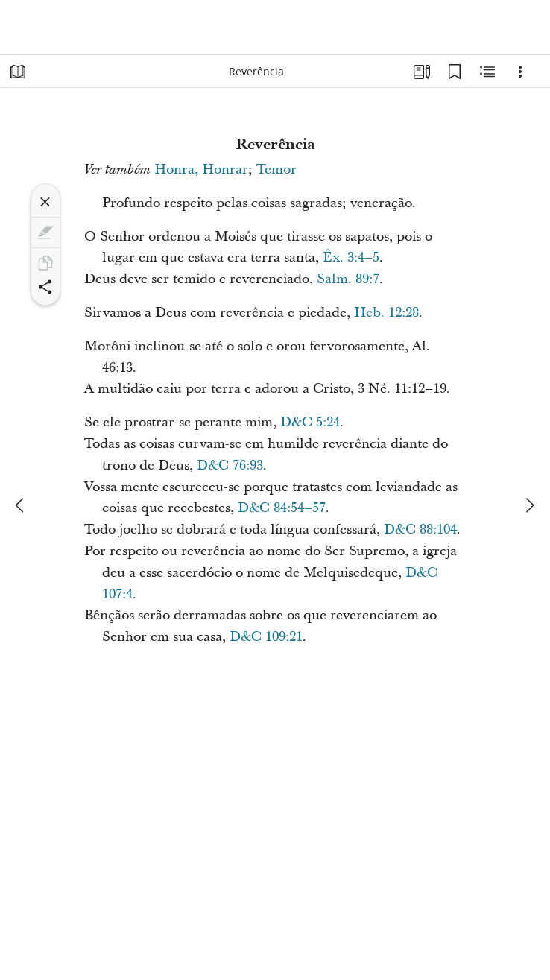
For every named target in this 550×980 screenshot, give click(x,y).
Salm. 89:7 (348, 279)
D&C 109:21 (266, 637)
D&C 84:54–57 (282, 508)
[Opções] (520, 72)
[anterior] (21, 505)
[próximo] (529, 505)
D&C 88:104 (420, 529)
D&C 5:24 (310, 422)
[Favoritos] (455, 72)
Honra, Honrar (201, 170)
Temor (276, 170)
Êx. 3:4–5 (351, 257)
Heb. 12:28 (386, 313)
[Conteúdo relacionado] (487, 72)
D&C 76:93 (230, 465)
